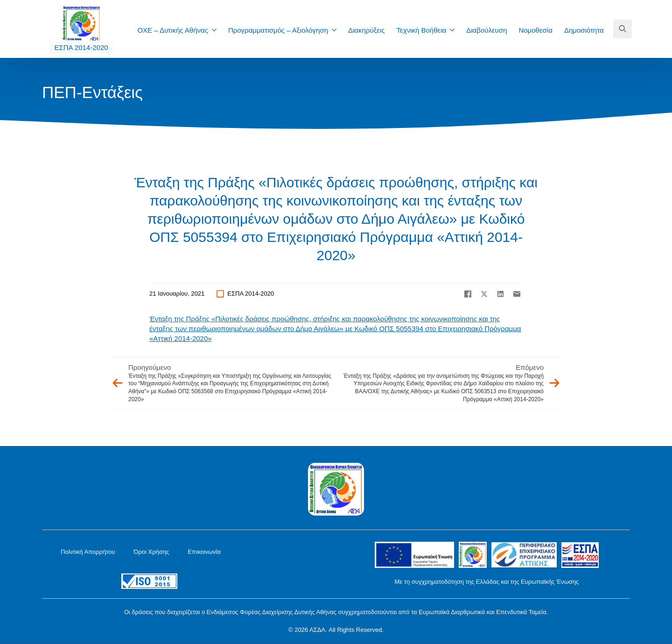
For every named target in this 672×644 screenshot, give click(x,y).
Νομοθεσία (535, 30)
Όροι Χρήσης (151, 552)
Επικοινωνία (204, 552)
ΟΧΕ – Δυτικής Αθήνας (173, 30)
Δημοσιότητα (584, 30)
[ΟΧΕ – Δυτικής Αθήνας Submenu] (217, 30)
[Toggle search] (623, 29)
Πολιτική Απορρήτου (88, 552)
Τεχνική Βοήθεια (422, 30)
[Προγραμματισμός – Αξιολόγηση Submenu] (337, 30)
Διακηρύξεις (367, 30)
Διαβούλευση (486, 30)
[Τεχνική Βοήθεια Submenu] (455, 30)
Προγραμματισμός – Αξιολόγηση (278, 30)
